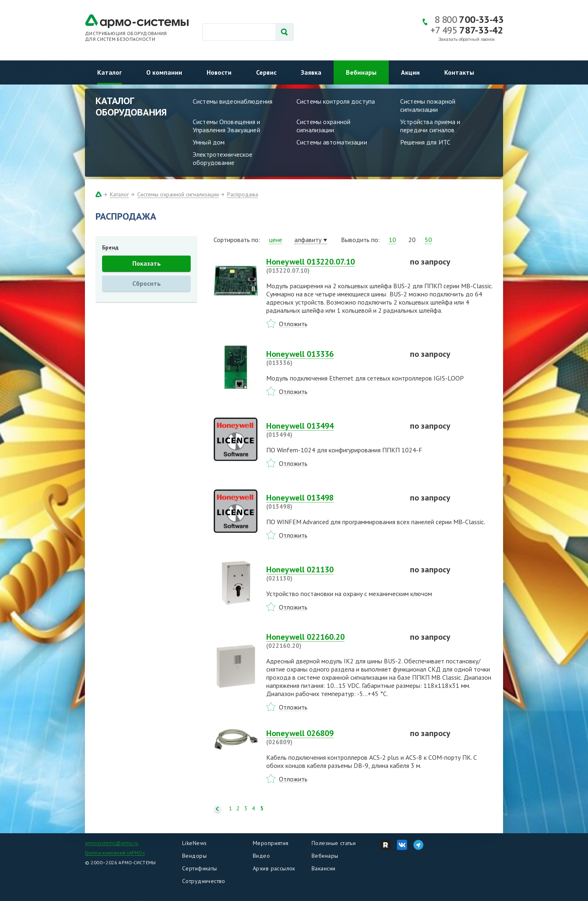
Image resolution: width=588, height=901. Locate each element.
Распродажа (243, 194)
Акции (410, 72)
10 (392, 240)
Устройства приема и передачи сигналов (430, 126)
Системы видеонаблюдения (233, 101)
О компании (164, 72)
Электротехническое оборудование (223, 158)
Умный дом (209, 142)
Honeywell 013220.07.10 (333, 266)
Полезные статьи (334, 843)
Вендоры (194, 856)
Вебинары (361, 72)
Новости (219, 72)
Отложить (293, 324)
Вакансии (323, 868)
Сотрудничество (204, 881)
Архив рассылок (274, 868)
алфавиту (308, 240)
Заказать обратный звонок (467, 39)
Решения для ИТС (425, 142)
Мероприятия (271, 843)
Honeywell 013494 (333, 430)
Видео (261, 856)
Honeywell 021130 (333, 574)
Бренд (110, 247)
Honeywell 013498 (333, 502)
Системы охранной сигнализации (323, 126)
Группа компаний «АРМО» (115, 853)
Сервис (266, 72)
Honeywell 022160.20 (333, 641)
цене (276, 240)
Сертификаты (200, 868)
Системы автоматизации (332, 142)
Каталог (109, 72)
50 (428, 240)
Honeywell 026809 (333, 737)
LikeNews (194, 843)
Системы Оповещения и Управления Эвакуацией (227, 126)
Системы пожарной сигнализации (428, 105)
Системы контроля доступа (336, 101)
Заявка (311, 72)
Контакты (459, 72)
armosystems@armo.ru (112, 843)
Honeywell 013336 (333, 358)
